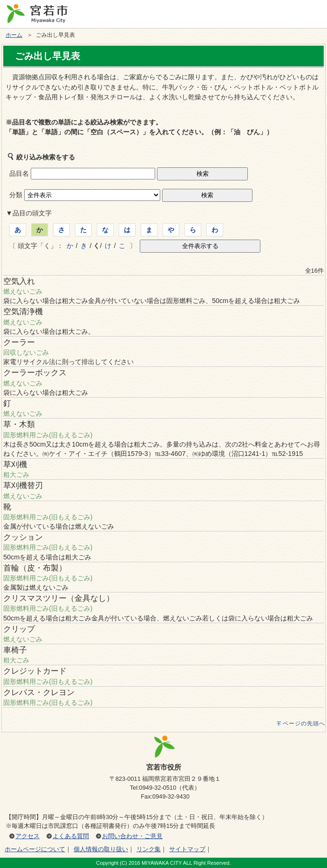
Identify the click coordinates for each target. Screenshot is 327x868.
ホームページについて (35, 849)
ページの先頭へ (304, 723)
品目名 (19, 173)
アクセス (27, 836)
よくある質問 (71, 836)
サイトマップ (187, 849)
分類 (16, 195)
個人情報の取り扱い (101, 849)
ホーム (14, 35)
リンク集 (149, 849)
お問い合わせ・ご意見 (132, 836)
